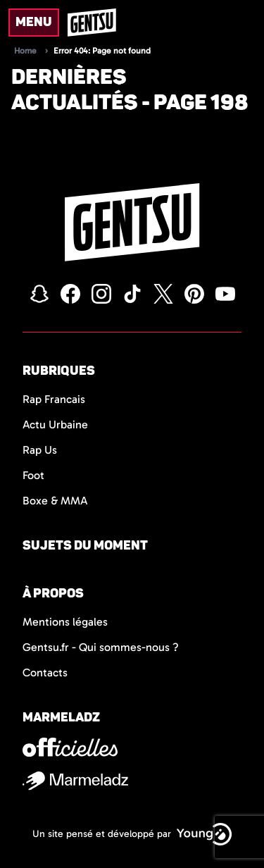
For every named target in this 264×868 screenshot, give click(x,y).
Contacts (45, 672)
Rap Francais (54, 399)
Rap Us (40, 450)
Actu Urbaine (55, 424)
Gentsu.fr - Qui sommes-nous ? (101, 647)
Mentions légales (65, 622)
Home (25, 51)
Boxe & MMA (55, 501)
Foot (33, 475)
